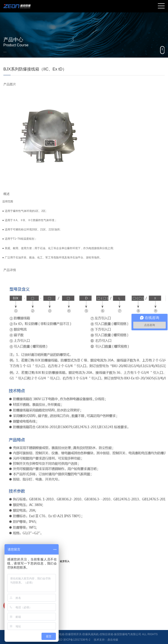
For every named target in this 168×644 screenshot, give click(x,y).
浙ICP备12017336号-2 (77, 640)
